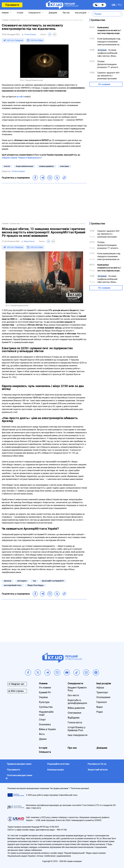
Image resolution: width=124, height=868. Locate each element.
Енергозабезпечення (25, 166)
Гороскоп (102, 702)
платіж (7, 166)
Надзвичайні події (46, 713)
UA (114, 5)
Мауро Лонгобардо (36, 585)
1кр (34, 581)
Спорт (42, 720)
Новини (5, 13)
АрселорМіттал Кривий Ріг (53, 581)
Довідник (53, 13)
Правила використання (19, 764)
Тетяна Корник (30, 34)
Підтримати (12, 5)
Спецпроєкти (34, 13)
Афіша (100, 688)
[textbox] (105, 14)
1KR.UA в (15, 40)
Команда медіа (56, 770)
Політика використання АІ (19, 777)
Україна (43, 697)
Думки (43, 739)
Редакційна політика (58, 764)
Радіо (100, 712)
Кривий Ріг (45, 692)
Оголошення (103, 697)
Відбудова (74, 718)
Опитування (74, 713)
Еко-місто (73, 695)
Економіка (45, 724)
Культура (44, 702)
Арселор (8, 581)
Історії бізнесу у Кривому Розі (77, 729)
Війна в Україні (47, 729)
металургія (22, 581)
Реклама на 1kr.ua (97, 764)
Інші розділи (81, 13)
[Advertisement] (44, 203)
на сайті (20, 97)
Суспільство (46, 707)
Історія (20, 13)
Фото (42, 734)
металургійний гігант (13, 585)
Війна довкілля (76, 708)
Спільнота (45, 752)
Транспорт (102, 692)
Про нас (66, 13)
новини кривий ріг (47, 166)
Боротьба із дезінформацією (77, 702)
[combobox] (105, 14)
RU (120, 5)
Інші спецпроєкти (77, 735)
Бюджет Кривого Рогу (77, 689)
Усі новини (104, 84)
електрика (64, 166)
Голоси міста (75, 722)
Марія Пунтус (29, 241)
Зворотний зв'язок (98, 770)
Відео (100, 707)
